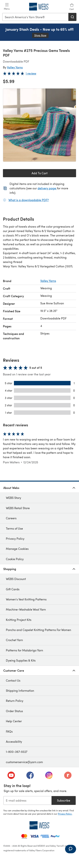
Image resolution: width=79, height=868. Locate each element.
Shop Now (41, 35)
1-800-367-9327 (17, 752)
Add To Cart (39, 173)
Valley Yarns (15, 67)
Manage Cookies (17, 549)
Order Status (14, 711)
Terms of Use (14, 528)
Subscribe (64, 800)
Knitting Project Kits (19, 620)
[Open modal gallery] (39, 125)
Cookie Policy (15, 559)
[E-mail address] (27, 800)
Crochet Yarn (14, 640)
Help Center (14, 721)
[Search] (72, 17)
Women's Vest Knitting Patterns (26, 599)
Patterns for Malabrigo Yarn (24, 650)
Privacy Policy (15, 539)
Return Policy (15, 701)
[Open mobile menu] (7, 7)
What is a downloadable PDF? (29, 200)
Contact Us (13, 680)
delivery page (47, 188)
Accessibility (14, 741)
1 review (31, 73)
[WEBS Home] (39, 825)
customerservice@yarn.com (24, 762)
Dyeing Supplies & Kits (21, 660)
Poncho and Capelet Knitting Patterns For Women (38, 630)
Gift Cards (13, 589)
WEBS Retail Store (18, 508)
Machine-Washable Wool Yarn (26, 609)
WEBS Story (13, 498)
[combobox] (35, 17)
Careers (11, 518)
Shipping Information (20, 691)
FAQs (9, 731)
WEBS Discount (16, 579)
